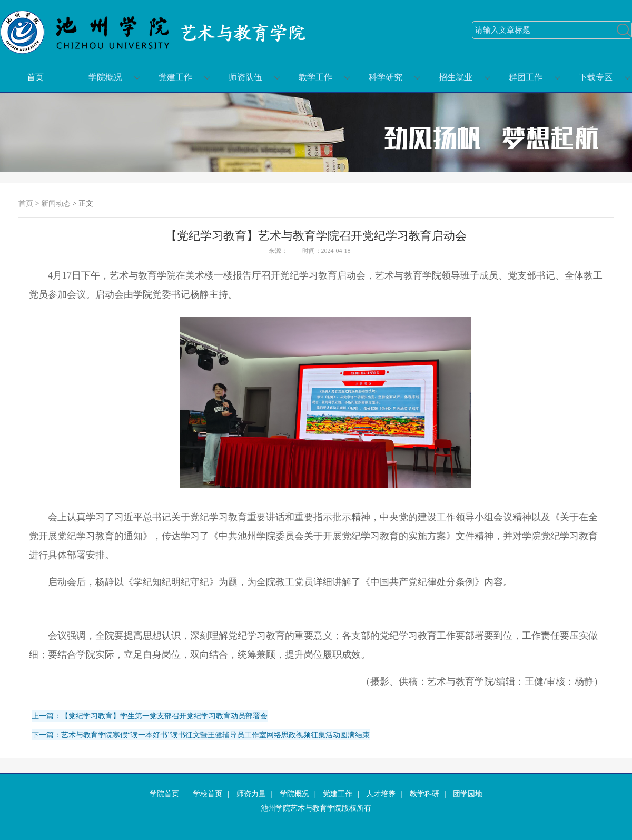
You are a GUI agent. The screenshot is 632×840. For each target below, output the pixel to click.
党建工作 (175, 77)
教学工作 (315, 77)
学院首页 (164, 794)
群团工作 (526, 77)
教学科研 (424, 794)
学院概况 (105, 77)
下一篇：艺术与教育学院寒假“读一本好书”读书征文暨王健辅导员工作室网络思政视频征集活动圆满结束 (201, 735)
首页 (35, 77)
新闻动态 (56, 204)
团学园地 (468, 794)
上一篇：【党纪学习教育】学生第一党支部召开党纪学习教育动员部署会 (150, 716)
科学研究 (386, 77)
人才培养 (381, 794)
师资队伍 (245, 77)
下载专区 (596, 77)
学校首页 (208, 794)
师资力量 (251, 794)
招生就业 (456, 77)
